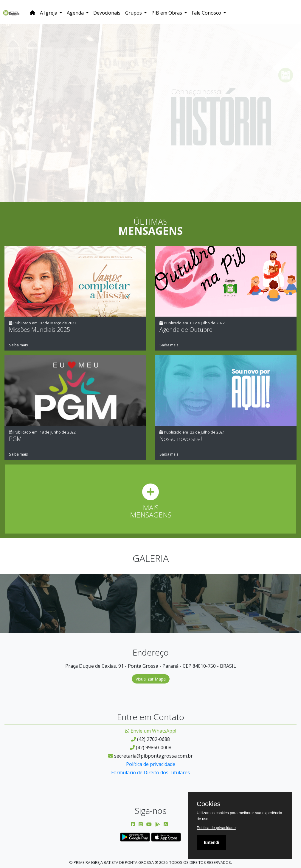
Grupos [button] (134, 13)
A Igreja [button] (49, 13)
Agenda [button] (76, 13)
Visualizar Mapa (151, 679)
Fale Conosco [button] (207, 13)
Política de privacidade (151, 764)
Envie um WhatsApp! (151, 731)
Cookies (208, 804)
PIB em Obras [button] (167, 13)
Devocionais (107, 13)
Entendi (211, 842)
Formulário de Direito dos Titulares (150, 772)
